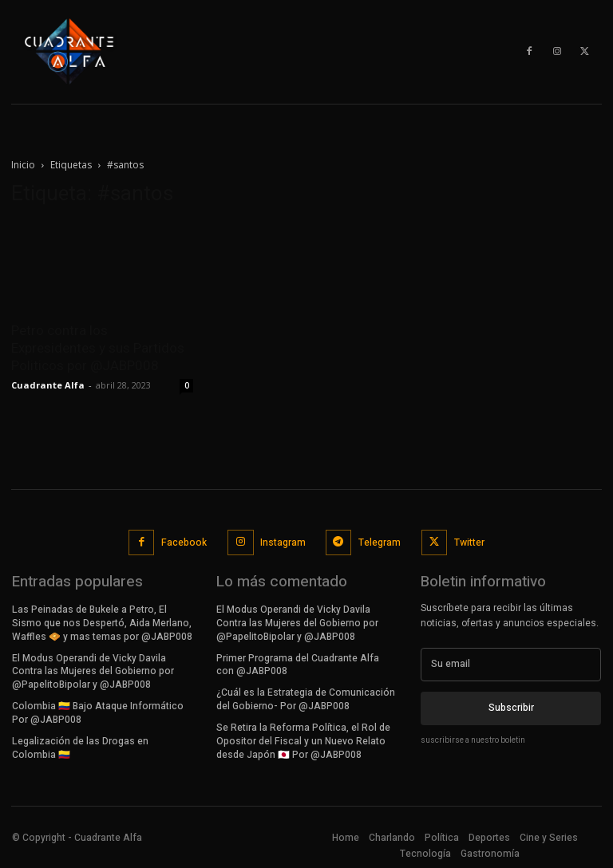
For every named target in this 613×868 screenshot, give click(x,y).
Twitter (469, 542)
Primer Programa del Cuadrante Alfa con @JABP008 (298, 664)
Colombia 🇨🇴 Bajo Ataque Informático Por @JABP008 (98, 712)
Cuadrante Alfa (48, 385)
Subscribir (511, 708)
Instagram (283, 542)
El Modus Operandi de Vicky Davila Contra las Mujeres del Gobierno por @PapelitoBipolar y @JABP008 (93, 671)
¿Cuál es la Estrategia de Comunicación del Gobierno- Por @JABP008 (306, 699)
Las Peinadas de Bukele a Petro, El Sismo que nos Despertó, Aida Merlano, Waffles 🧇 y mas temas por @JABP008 (102, 623)
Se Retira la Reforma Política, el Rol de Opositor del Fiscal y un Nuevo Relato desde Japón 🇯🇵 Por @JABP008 (303, 740)
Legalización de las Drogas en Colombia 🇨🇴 (80, 747)
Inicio (23, 165)
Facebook (184, 542)
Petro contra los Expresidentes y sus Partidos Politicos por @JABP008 (98, 348)
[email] (511, 665)
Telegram (380, 542)
